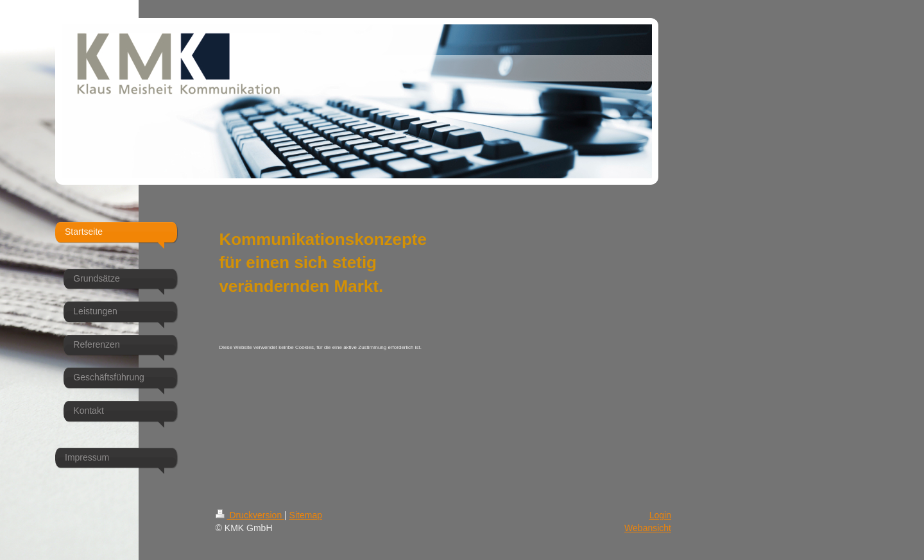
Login (660, 515)
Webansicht (648, 528)
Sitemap (306, 515)
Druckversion (250, 515)
